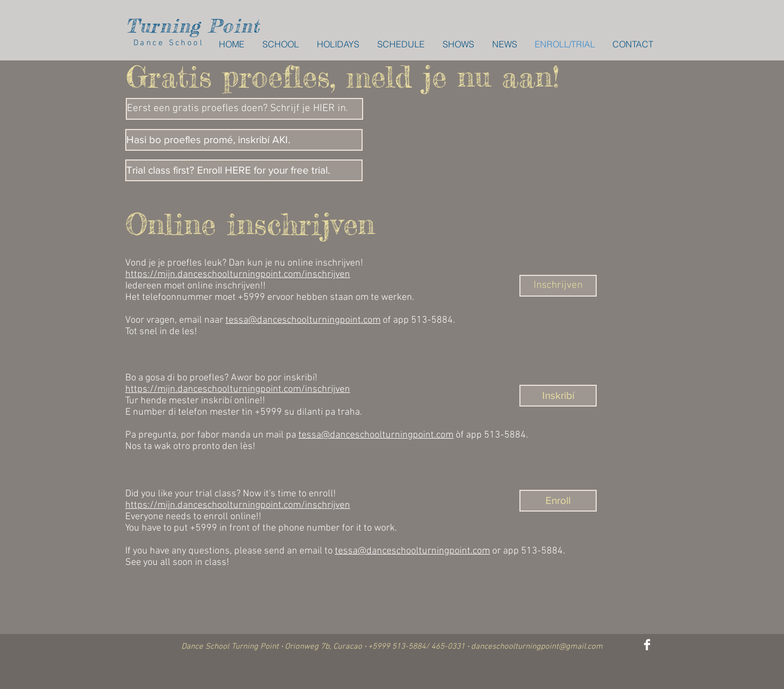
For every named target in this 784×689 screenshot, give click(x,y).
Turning (163, 26)
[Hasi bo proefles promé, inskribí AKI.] (244, 140)
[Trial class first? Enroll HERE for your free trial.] (244, 170)
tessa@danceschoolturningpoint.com (303, 320)
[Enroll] (558, 501)
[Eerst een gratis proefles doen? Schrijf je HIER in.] (244, 109)
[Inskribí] (558, 396)
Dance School (164, 43)
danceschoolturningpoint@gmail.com (537, 647)
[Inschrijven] (558, 286)
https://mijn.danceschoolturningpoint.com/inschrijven (238, 275)
